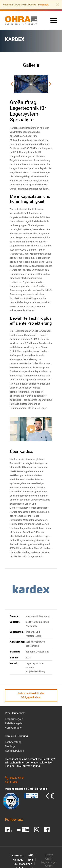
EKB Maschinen (23, 864)
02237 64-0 (14, 778)
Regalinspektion (14, 751)
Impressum (17, 855)
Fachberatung (13, 742)
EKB (31, 860)
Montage (10, 746)
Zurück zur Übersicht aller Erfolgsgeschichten (31, 695)
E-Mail (11, 782)
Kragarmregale (14, 719)
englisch (44, 5)
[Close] (58, 5)
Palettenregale (14, 723)
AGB (31, 855)
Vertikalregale (13, 728)
